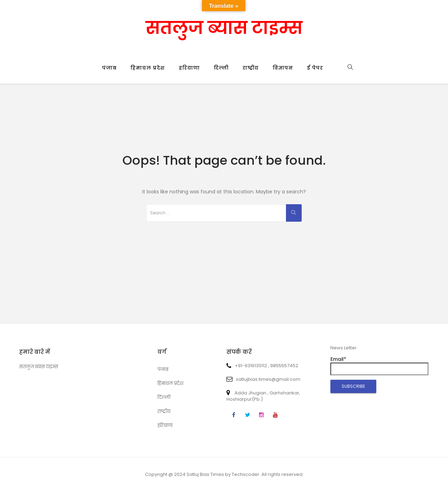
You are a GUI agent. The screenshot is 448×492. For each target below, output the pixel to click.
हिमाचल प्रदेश (148, 68)
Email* (379, 365)
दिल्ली (221, 68)
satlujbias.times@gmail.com (263, 379)
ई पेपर (315, 68)
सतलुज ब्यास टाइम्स (224, 28)
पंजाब (109, 68)
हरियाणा (189, 68)
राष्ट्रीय (251, 68)
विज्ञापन (283, 68)
